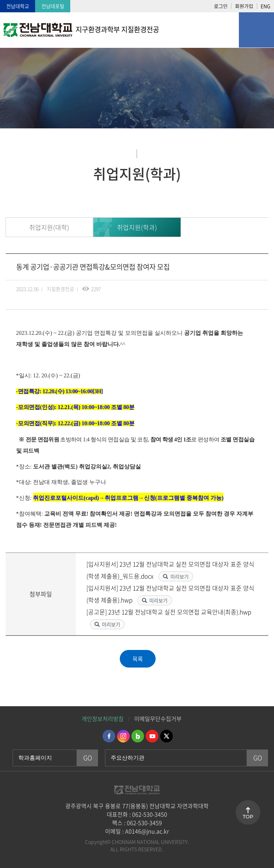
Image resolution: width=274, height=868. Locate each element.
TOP (248, 817)
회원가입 (244, 6)
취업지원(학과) (137, 227)
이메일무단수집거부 (158, 719)
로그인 (221, 6)
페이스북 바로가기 (109, 736)
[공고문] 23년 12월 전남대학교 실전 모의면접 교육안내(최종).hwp (169, 612)
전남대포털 (53, 6)
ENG (266, 6)
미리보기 (180, 576)
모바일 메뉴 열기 (256, 30)
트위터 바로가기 (167, 736)
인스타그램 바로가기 (123, 736)
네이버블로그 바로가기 (138, 736)
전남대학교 (18, 6)
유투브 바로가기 (152, 736)
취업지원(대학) (49, 227)
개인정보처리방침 (103, 719)
